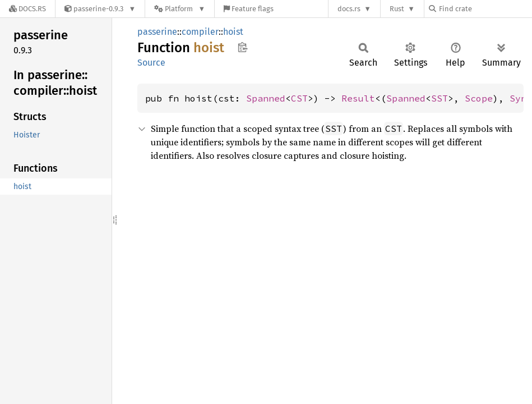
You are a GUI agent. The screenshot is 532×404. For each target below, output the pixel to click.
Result (358, 98)
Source (151, 63)
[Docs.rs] (27, 9)
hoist (233, 32)
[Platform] (180, 9)
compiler (200, 32)
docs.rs (349, 9)
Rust (397, 9)
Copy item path (242, 47)
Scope (479, 98)
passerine (157, 32)
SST (440, 98)
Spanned (266, 98)
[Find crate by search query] (485, 9)
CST (299, 98)
